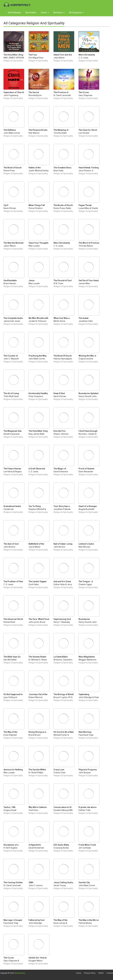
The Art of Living (11, 393)
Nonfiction (59, 13)
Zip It (6, 205)
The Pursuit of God (63, 280)
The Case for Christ (88, 130)
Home (79, 973)
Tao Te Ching (35, 506)
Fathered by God (36, 920)
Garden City (84, 882)
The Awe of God (11, 544)
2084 (31, 882)
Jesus (32, 280)
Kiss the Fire (60, 431)
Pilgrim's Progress (88, 770)
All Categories (76, 13)
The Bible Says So (12, 657)
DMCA (101, 973)
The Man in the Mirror (89, 920)
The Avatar (84, 318)
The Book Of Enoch (63, 356)
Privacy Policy (90, 973)
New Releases (14, 13)
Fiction (45, 13)
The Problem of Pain (13, 581)
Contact (110, 973)
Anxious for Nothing (13, 770)
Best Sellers (31, 13)
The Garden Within (37, 770)
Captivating (84, 694)
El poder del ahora (87, 807)
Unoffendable (10, 280)
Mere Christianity (87, 55)
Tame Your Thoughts (38, 243)
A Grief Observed (37, 469)
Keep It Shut (59, 393)
